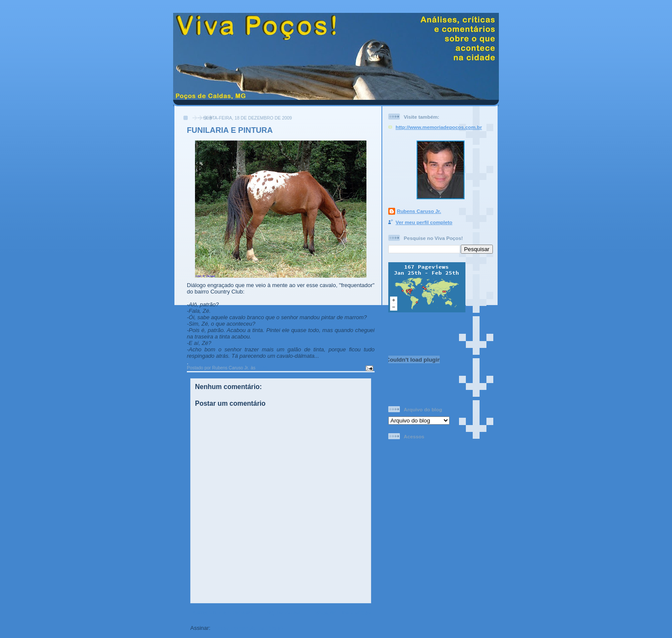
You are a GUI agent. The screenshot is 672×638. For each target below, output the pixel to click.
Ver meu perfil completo (424, 222)
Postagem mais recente (221, 613)
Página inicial (282, 613)
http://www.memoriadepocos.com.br (439, 127)
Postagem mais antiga (342, 613)
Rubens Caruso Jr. (419, 211)
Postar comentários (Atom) (248, 628)
